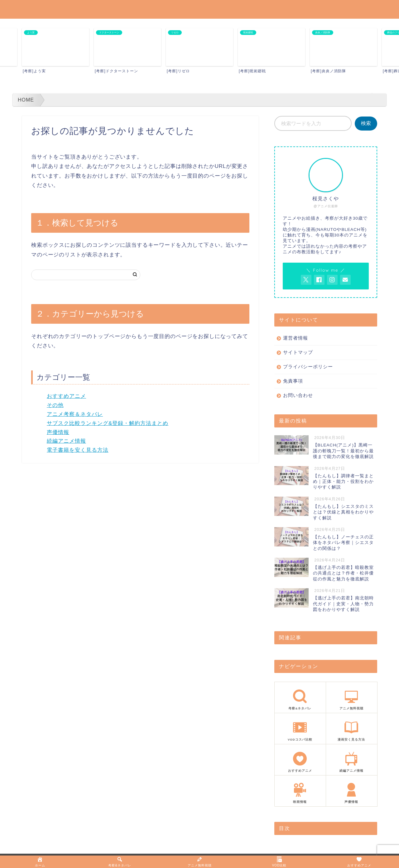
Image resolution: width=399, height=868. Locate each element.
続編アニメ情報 (66, 441)
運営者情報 (296, 338)
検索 (366, 123)
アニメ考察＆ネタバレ (75, 414)
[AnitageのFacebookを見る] (319, 280)
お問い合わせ (298, 395)
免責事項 (293, 381)
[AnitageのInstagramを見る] (332, 280)
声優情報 (58, 432)
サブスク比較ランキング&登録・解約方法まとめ (108, 423)
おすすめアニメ (66, 396)
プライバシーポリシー (308, 367)
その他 (55, 405)
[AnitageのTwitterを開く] (306, 280)
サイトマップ (298, 352)
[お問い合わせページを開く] (345, 280)
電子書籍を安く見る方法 (78, 450)
